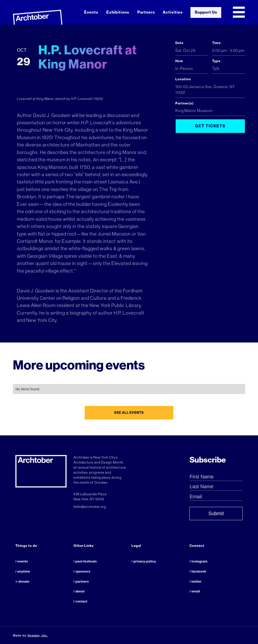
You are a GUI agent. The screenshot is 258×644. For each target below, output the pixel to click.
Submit (216, 513)
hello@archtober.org (90, 507)
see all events (129, 413)
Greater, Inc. (38, 635)
